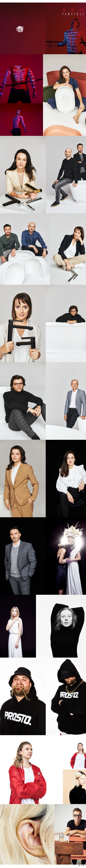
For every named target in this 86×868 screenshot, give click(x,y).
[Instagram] (79, 865)
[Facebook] (81, 865)
